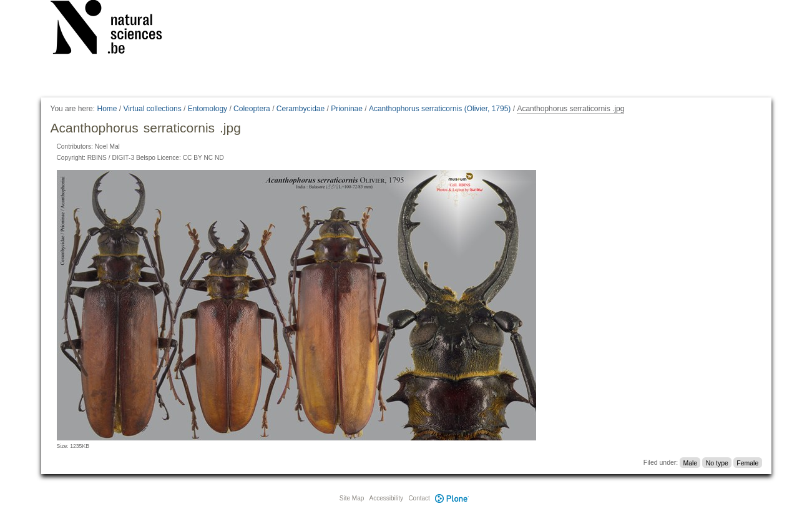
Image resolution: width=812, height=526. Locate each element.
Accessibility (386, 498)
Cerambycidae (301, 109)
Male (690, 462)
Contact (419, 498)
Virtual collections (153, 109)
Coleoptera (252, 109)
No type (717, 462)
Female (747, 462)
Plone (452, 498)
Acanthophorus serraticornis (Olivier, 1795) (440, 109)
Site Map (352, 498)
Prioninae (347, 109)
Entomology (208, 109)
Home (107, 109)
